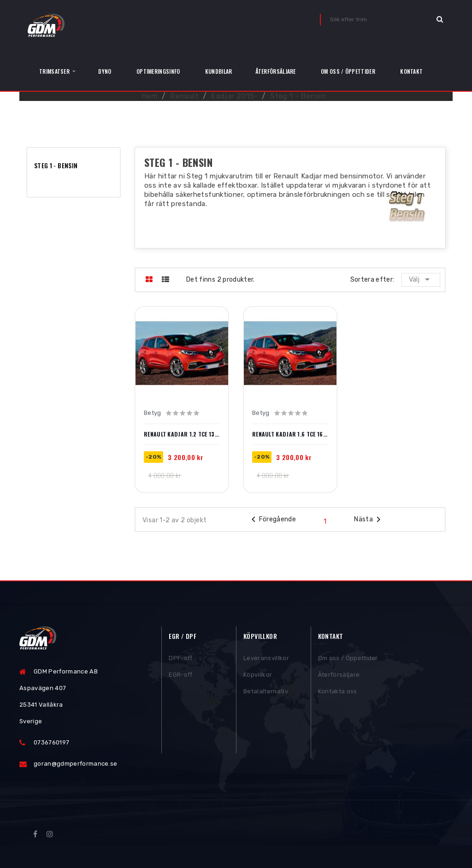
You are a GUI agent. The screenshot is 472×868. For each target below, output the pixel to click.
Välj (421, 279)
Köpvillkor (258, 675)
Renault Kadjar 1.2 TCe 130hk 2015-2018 (182, 434)
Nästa (369, 520)
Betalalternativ (266, 692)
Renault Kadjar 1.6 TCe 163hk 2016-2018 (290, 434)
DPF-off (180, 658)
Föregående (272, 520)
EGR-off (180, 675)
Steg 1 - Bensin (56, 165)
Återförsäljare (339, 675)
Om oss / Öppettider (348, 658)
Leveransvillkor (266, 658)
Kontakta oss (338, 692)
